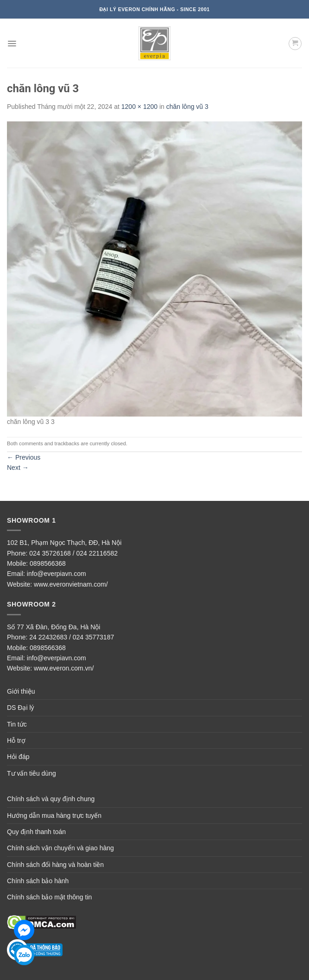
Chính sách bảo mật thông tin (49, 897)
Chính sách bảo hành (38, 881)
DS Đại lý (21, 708)
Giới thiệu (21, 691)
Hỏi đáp (18, 757)
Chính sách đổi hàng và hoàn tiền (55, 865)
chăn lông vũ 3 (187, 107)
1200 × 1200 (139, 107)
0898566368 (48, 563)
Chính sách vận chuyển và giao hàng (60, 848)
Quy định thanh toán (36, 832)
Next (18, 468)
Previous (24, 457)
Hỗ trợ (16, 740)
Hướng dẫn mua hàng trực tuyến (54, 816)
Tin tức (17, 724)
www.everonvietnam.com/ (71, 584)
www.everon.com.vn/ (64, 668)
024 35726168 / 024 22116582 (73, 553)
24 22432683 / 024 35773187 (72, 637)
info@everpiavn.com (57, 574)
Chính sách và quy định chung (51, 799)
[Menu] (12, 44)
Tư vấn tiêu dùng (32, 773)
